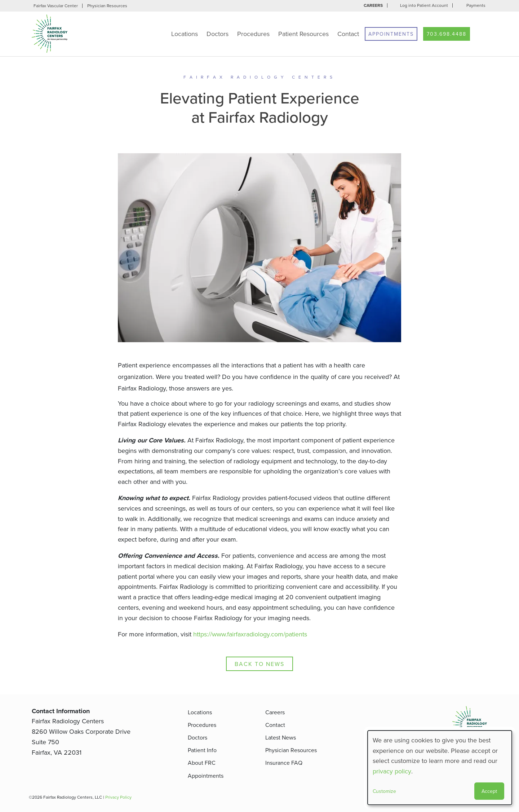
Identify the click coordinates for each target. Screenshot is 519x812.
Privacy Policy (118, 797)
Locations (185, 34)
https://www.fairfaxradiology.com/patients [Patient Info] (250, 634)
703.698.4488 (447, 34)
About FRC (202, 763)
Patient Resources (303, 34)
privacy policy (392, 771)
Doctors (218, 34)
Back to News (259, 664)
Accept (489, 791)
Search (482, 34)
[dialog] (440, 768)
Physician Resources (107, 6)
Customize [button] (384, 791)
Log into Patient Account (424, 5)
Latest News (281, 737)
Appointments (391, 34)
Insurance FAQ (284, 763)
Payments (476, 5)
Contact (348, 34)
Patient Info (202, 750)
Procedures (253, 34)
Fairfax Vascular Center (56, 6)
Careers (373, 5)
